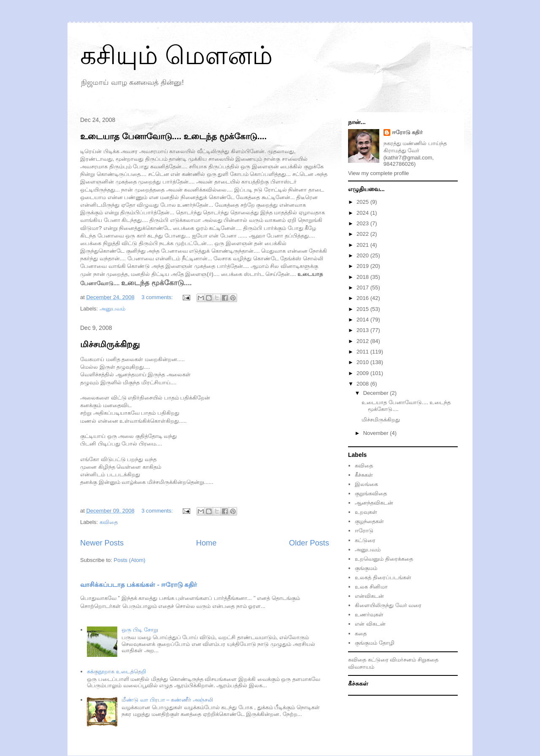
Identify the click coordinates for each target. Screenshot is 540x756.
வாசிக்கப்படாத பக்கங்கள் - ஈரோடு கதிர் (139, 585)
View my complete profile (378, 173)
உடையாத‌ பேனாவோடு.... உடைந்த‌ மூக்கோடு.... (173, 136)
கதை (361, 633)
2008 (363, 384)
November (377, 433)
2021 (363, 245)
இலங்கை (366, 484)
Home (207, 543)
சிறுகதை (428, 660)
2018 (363, 277)
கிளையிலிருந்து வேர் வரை (388, 605)
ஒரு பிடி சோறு (140, 630)
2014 (363, 320)
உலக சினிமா (371, 587)
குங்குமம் (366, 568)
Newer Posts (102, 543)
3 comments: (158, 297)
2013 (363, 330)
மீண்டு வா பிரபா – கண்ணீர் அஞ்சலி (167, 700)
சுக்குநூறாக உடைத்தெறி (116, 671)
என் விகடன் (370, 624)
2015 (363, 309)
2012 (363, 341)
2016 (363, 298)
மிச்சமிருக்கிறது (110, 344)
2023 (363, 223)
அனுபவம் (368, 549)
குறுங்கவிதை (371, 493)
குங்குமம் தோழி (375, 643)
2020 (363, 255)
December (377, 393)
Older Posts (309, 543)
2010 (363, 362)
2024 (363, 213)
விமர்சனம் (403, 660)
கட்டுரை (365, 540)
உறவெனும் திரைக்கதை (384, 559)
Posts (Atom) (130, 560)
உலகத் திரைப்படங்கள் (383, 577)
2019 (363, 266)
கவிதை (109, 522)
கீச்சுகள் (364, 475)
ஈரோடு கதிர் (408, 132)
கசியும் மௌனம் (176, 55)
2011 (363, 352)
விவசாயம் (361, 667)
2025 (363, 202)
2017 (363, 288)
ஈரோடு (364, 531)
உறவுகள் (366, 512)
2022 (363, 234)
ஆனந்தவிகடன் (374, 503)
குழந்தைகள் (369, 521)
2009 (363, 373)
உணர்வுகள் (369, 614)
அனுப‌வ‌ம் (112, 309)
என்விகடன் (369, 596)
